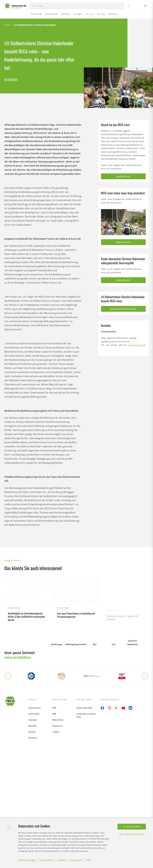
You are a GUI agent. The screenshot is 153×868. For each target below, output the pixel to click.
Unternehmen (35, 708)
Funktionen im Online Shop (86, 715)
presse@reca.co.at (137, 345)
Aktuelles (33, 726)
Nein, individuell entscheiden (132, 834)
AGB (54, 708)
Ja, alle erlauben (132, 827)
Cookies (56, 732)
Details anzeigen (27, 860)
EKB (54, 714)
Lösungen (33, 720)
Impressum (57, 726)
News (7, 25)
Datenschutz (58, 720)
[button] (10, 676)
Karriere (32, 732)
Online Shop (34, 714)
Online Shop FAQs (84, 708)
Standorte (33, 738)
